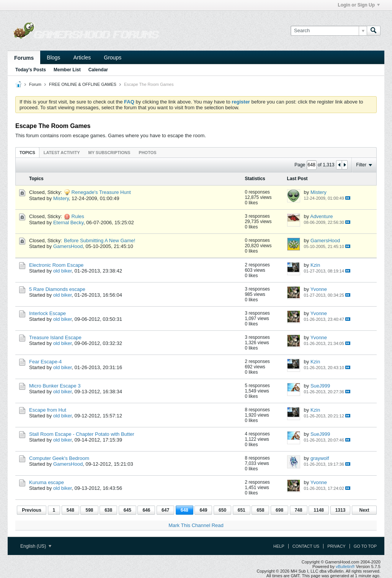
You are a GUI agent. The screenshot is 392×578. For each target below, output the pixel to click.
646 (146, 510)
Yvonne (319, 289)
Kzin (315, 265)
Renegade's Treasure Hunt (101, 192)
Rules (78, 216)
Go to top (365, 546)
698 (279, 510)
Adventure (321, 216)
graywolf (320, 458)
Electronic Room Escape (56, 265)
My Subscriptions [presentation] (109, 153)
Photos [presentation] (147, 153)
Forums (24, 58)
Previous (32, 510)
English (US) (36, 546)
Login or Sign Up (359, 5)
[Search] (329, 31)
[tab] (27, 152)
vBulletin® (345, 567)
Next (364, 510)
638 (108, 510)
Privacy (336, 546)
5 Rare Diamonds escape (57, 289)
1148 (319, 510)
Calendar (98, 70)
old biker (62, 271)
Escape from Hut (48, 410)
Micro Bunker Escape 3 (55, 386)
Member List (67, 70)
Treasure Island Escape (55, 337)
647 (165, 510)
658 (260, 510)
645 (127, 510)
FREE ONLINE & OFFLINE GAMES (83, 84)
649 (203, 510)
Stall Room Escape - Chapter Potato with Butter (82, 434)
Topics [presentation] (27, 153)
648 (185, 510)
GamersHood (68, 246)
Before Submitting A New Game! (100, 241)
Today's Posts (31, 70)
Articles (82, 57)
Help (279, 546)
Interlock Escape (47, 313)
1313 (341, 510)
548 (70, 510)
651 (242, 510)
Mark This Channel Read (196, 525)
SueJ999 (320, 386)
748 (299, 510)
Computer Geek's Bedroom (59, 458)
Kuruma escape (47, 482)
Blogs (53, 57)
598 (89, 510)
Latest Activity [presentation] (62, 153)
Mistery (61, 198)
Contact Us (306, 546)
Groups (113, 57)
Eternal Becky (68, 222)
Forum (35, 84)
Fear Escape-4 (45, 362)
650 (222, 510)
